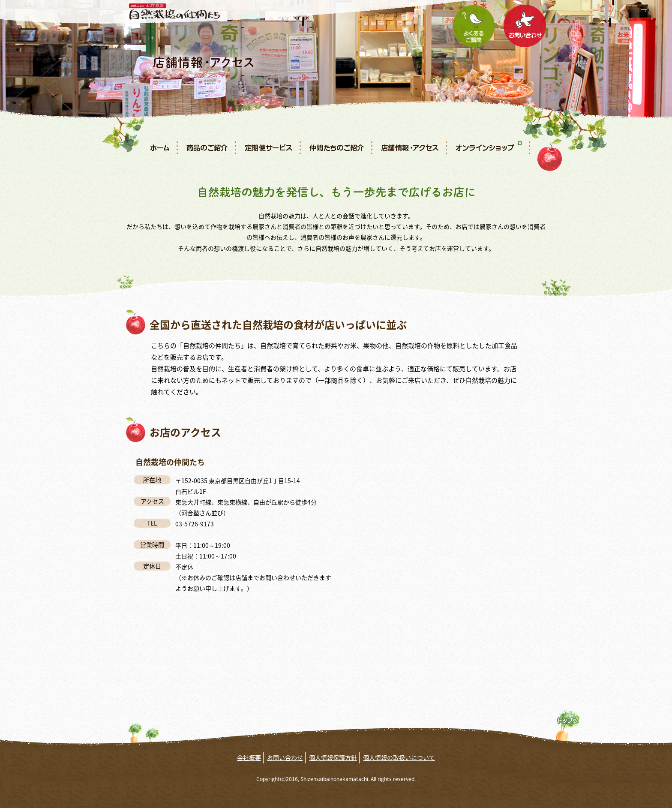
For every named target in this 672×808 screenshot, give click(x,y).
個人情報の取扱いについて (399, 757)
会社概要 (249, 757)
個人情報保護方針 (333, 757)
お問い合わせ (285, 757)
